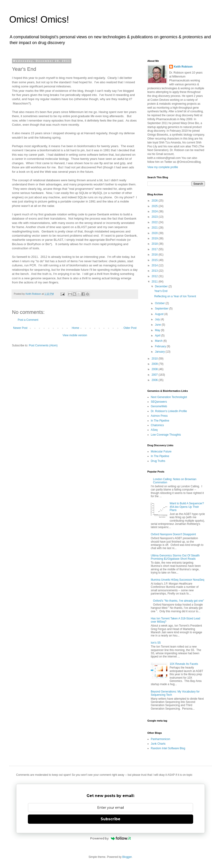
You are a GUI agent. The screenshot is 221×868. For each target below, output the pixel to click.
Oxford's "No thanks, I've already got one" (179, 601)
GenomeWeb (159, 406)
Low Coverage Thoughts (166, 435)
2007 (155, 375)
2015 (155, 260)
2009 (155, 364)
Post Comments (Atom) (43, 345)
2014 (155, 265)
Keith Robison (183, 67)
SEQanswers (159, 402)
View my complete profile (163, 167)
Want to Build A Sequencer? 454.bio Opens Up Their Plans (187, 507)
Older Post (130, 328)
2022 (155, 222)
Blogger (127, 857)
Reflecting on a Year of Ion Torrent (175, 296)
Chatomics (157, 425)
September (162, 309)
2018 (155, 244)
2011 (155, 282)
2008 (155, 369)
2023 (155, 217)
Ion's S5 (156, 643)
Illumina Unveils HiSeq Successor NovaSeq (177, 580)
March (159, 341)
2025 (155, 206)
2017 (155, 249)
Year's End (161, 291)
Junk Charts (158, 744)
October (160, 303)
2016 (155, 255)
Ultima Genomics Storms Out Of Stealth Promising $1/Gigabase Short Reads (175, 557)
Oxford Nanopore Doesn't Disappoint (173, 534)
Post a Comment (28, 320)
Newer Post (20, 328)
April (158, 336)
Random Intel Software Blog (168, 748)
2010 (155, 359)
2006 (155, 380)
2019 (155, 238)
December (162, 286)
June (158, 325)
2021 (155, 228)
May (158, 330)
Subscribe (110, 819)
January (160, 352)
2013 (155, 271)
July (158, 319)
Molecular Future (161, 452)
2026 (155, 201)
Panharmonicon (160, 739)
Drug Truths (158, 461)
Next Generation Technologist (169, 397)
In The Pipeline (160, 421)
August (160, 314)
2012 (155, 276)
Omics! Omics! (39, 19)
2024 (155, 211)
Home (76, 328)
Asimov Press (159, 416)
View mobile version (75, 335)
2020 (155, 233)
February (161, 346)
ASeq (154, 430)
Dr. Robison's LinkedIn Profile (169, 411)
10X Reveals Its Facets (184, 664)
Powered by (111, 838)
